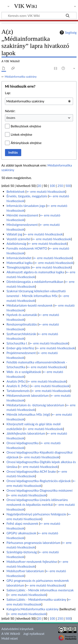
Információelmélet (19, 258)
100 (52, 186)
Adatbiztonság (16, 244)
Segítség (68, 32)
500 (68, 186)
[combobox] (39, 101)
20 (39, 186)
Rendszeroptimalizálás (22, 324)
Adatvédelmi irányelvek (18, 629)
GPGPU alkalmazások (21, 533)
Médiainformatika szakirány (21, 77)
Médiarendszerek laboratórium (28, 395)
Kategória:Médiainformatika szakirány (32, 609)
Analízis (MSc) (16, 381)
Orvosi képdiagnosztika (22, 443)
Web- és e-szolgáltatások (24, 372)
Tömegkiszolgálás (18, 267)
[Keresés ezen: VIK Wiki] (39, 15)
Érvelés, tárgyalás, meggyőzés (27, 196)
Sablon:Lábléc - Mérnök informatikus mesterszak (40, 590)
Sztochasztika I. (17, 343)
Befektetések (16, 191)
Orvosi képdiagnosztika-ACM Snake (31, 471)
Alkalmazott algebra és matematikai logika (35, 272)
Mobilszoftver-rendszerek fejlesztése (32, 562)
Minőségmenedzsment (22, 225)
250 (60, 186)
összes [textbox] (11, 118)
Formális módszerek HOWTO (27, 248)
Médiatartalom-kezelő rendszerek (30, 305)
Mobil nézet (10, 638)
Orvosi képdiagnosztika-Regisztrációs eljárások (39, 481)
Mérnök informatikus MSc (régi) (28, 414)
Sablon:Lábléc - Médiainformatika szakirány (36, 599)
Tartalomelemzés (18, 391)
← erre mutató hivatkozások (46, 191)
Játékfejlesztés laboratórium (26, 433)
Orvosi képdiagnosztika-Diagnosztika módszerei (39, 490)
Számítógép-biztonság (22, 552)
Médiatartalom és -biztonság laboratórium (35, 405)
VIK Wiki (26, 6)
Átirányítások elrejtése (26, 143)
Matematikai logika (20, 263)
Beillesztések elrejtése (26, 126)
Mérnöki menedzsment (22, 215)
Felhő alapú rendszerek (22, 523)
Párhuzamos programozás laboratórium (33, 543)
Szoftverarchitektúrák (21, 334)
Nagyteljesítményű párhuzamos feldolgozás (36, 514)
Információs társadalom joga (26, 206)
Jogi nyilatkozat (34, 634)
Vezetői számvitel (18, 239)
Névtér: (10, 111)
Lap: (8, 93)
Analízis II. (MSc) (18, 386)
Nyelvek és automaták (22, 315)
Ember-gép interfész (20, 348)
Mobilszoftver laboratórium (25, 571)
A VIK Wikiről (11, 634)
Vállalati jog (14, 234)
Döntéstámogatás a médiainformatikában (35, 282)
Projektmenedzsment (21, 353)
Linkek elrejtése (22, 134)
